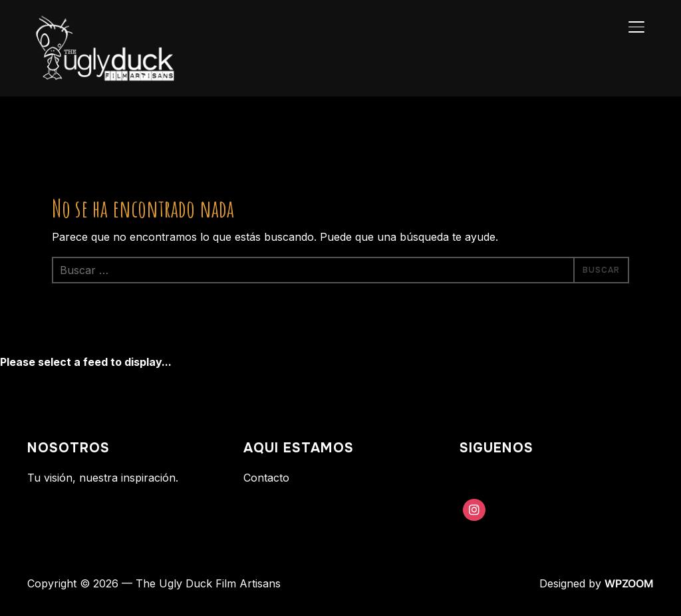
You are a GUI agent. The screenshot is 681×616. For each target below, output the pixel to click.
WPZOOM (629, 583)
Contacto (266, 478)
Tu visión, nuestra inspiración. (103, 478)
